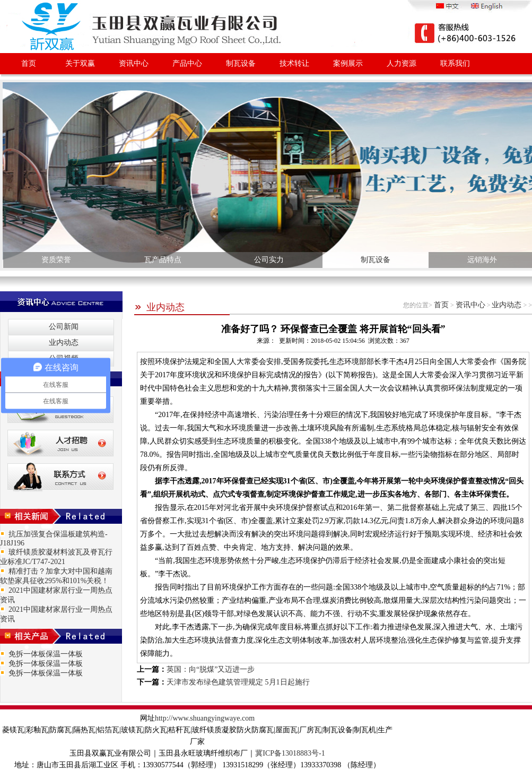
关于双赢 (80, 63)
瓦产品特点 (163, 260)
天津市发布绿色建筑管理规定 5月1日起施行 (238, 682)
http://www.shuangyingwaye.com (205, 718)
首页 (29, 63)
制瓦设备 (241, 63)
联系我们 (455, 63)
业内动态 (159, 307)
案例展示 (348, 63)
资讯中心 (134, 63)
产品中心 (187, 63)
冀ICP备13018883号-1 (290, 753)
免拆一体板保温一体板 (46, 654)
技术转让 (294, 63)
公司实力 (269, 260)
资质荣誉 (56, 260)
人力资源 (402, 63)
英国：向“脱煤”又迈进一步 (211, 669)
